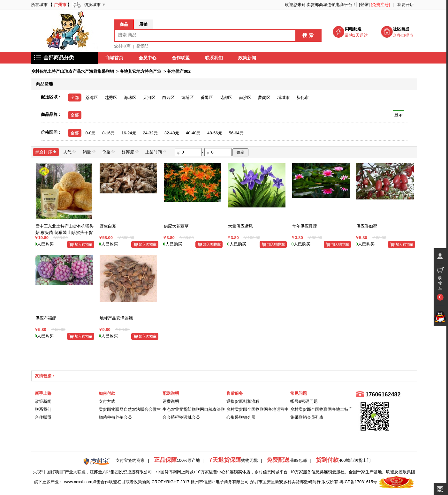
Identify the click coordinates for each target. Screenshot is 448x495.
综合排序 (46, 152)
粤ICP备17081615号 (358, 482)
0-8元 (91, 133)
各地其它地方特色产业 (140, 71)
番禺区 (207, 97)
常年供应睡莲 (305, 226)
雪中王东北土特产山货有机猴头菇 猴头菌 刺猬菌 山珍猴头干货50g (65, 232)
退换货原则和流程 (243, 401)
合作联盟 (181, 58)
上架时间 (156, 152)
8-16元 (108, 133)
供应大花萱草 (176, 226)
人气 (70, 152)
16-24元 (129, 133)
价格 (109, 152)
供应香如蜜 (367, 226)
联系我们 (214, 58)
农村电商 (122, 46)
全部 (75, 97)
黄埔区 (188, 97)
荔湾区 (92, 97)
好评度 (130, 152)
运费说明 (171, 401)
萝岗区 (264, 97)
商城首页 (115, 58)
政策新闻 (247, 58)
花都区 (226, 97)
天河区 (149, 97)
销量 (89, 152)
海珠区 (130, 97)
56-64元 (236, 133)
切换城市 (92, 5)
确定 (240, 152)
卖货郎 (142, 46)
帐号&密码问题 (304, 401)
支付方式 (107, 401)
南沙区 (245, 97)
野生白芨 (108, 226)
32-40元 (172, 133)
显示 (398, 115)
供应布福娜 (46, 318)
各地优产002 (179, 71)
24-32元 (150, 133)
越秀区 (111, 97)
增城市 (283, 97)
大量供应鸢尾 (240, 226)
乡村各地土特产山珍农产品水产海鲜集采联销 (72, 71)
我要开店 (406, 5)
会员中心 (148, 58)
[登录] (364, 5)
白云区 (168, 97)
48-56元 (215, 133)
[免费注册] (380, 5)
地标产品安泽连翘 (116, 318)
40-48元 (193, 133)
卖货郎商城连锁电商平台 (329, 5)
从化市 (303, 97)
